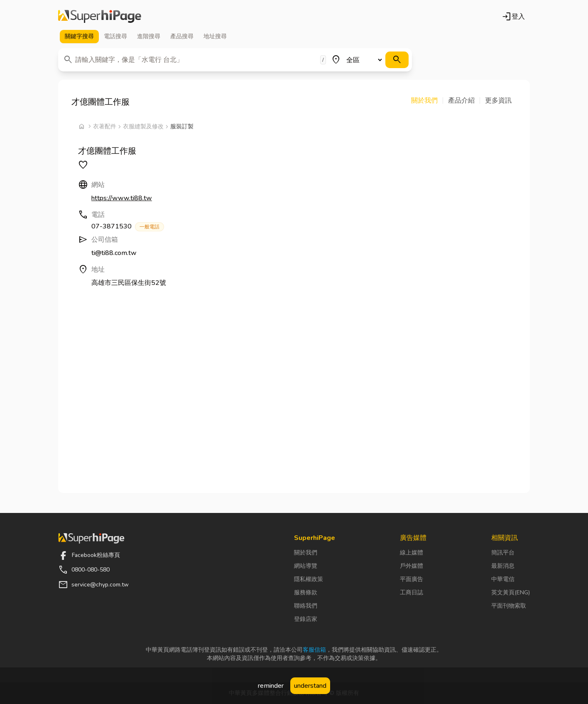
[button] (427, 101)
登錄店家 (306, 619)
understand (310, 686)
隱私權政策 (309, 579)
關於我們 (306, 553)
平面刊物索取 (509, 606)
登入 (513, 17)
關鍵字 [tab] (79, 37)
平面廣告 (412, 579)
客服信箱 (314, 650)
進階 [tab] (149, 37)
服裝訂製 (182, 126)
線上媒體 (412, 553)
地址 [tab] (215, 37)
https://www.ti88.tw (122, 198)
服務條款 (306, 592)
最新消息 (503, 566)
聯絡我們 (306, 606)
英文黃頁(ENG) (511, 592)
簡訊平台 (503, 553)
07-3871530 (128, 227)
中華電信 (503, 579)
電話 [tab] (115, 37)
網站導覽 (306, 566)
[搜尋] (397, 60)
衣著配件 (105, 126)
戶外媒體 (412, 566)
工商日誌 (412, 592)
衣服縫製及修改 (143, 126)
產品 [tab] (182, 37)
